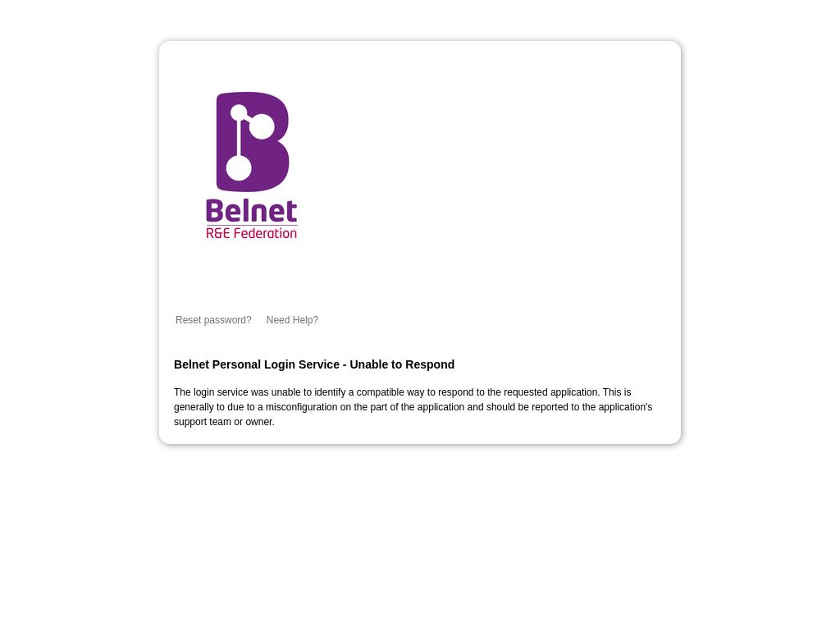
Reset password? (214, 320)
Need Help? (292, 320)
